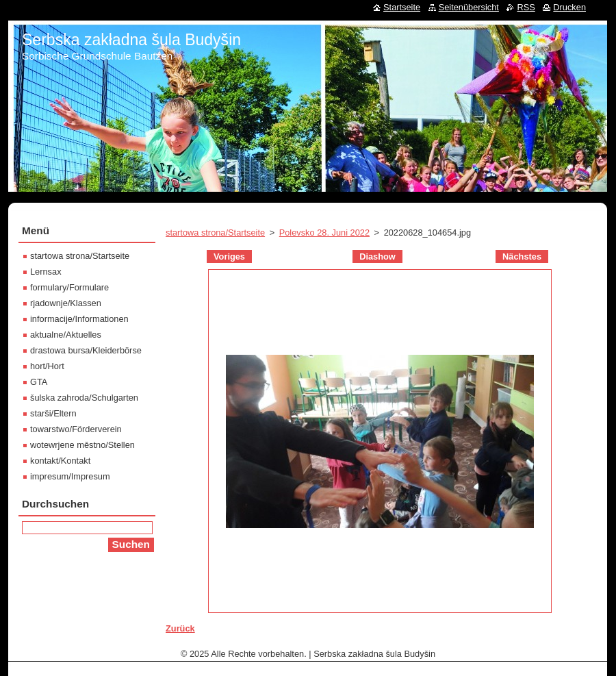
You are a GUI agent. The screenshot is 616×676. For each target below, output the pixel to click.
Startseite (402, 7)
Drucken (569, 7)
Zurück (180, 628)
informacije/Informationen (79, 319)
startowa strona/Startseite (215, 233)
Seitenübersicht (469, 7)
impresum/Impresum (70, 476)
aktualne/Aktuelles (66, 335)
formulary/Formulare (69, 287)
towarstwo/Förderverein (76, 429)
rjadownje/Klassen (66, 303)
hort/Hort (47, 366)
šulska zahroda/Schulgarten (84, 398)
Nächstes (522, 256)
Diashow (377, 256)
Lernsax (46, 272)
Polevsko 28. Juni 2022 (324, 233)
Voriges (229, 256)
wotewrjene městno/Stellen (82, 445)
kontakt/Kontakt (60, 461)
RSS (526, 7)
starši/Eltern (53, 413)
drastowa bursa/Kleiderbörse (86, 350)
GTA (39, 382)
